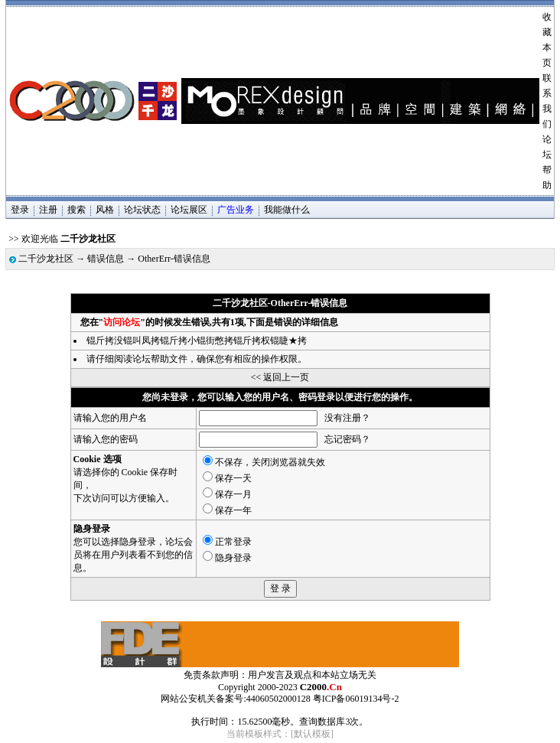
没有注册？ (347, 418)
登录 (20, 210)
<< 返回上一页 (280, 377)
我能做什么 (287, 210)
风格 (105, 210)
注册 (48, 210)
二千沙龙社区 (46, 259)
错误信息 (106, 259)
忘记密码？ (347, 439)
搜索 (77, 210)
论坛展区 (189, 210)
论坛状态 (142, 210)
